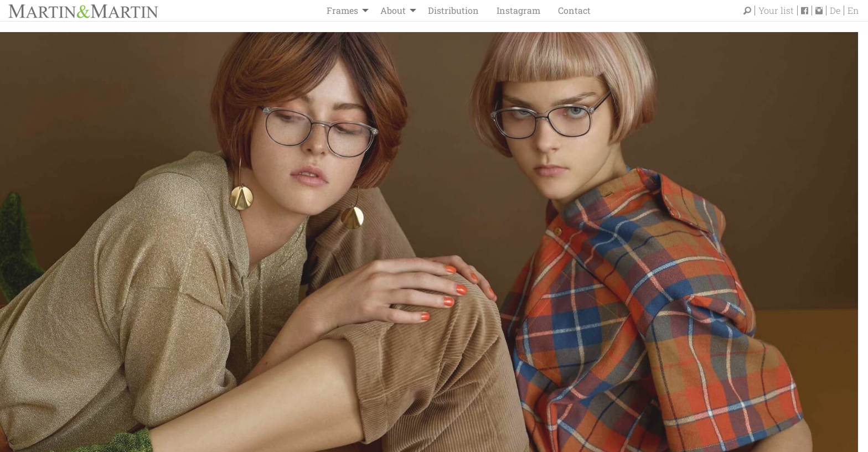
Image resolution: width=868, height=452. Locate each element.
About (393, 10)
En (853, 11)
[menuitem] (345, 11)
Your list (776, 11)
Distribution (453, 10)
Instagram (518, 10)
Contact (574, 10)
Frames (342, 10)
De (835, 11)
